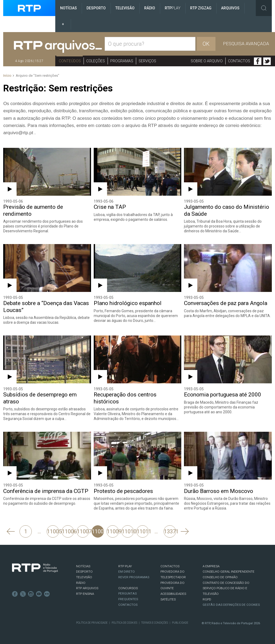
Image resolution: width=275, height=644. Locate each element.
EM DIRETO (127, 572)
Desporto (96, 8)
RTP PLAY (125, 566)
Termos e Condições (155, 623)
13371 (170, 531)
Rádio (150, 8)
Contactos (239, 61)
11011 (143, 531)
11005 (53, 531)
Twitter (267, 61)
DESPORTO (84, 572)
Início (7, 76)
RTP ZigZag (201, 8)
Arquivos (230, 8)
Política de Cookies (124, 623)
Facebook (258, 61)
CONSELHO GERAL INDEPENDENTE (229, 572)
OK (206, 44)
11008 (98, 531)
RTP (173, 8)
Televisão (125, 8)
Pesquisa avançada (246, 44)
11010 (128, 531)
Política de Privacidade (92, 623)
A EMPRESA (211, 566)
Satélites (168, 599)
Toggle (264, 8)
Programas (122, 61)
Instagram (31, 594)
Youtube (39, 594)
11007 (83, 531)
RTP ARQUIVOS (87, 588)
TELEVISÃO (84, 577)
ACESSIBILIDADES (173, 594)
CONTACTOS (170, 566)
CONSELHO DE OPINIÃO (220, 577)
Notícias (68, 8)
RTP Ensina (85, 594)
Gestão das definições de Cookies (231, 605)
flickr (47, 594)
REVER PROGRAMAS (134, 577)
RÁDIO (81, 583)
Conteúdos (70, 61)
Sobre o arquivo (207, 61)
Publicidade (180, 623)
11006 (68, 531)
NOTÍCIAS (83, 566)
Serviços (147, 61)
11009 (113, 531)
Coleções (96, 61)
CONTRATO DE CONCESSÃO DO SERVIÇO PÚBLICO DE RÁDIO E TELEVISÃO (226, 588)
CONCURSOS (128, 588)
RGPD (207, 599)
